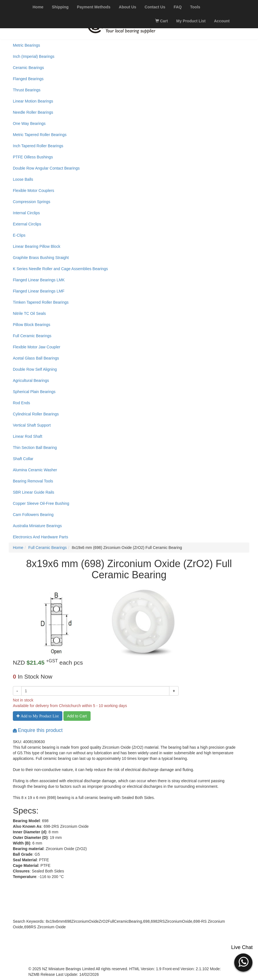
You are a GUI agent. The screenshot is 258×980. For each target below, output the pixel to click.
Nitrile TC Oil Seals (29, 313)
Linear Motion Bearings (33, 101)
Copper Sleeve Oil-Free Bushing (41, 503)
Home (18, 548)
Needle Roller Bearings (33, 112)
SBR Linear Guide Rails (34, 492)
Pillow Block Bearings (32, 325)
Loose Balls (23, 179)
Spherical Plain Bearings (34, 392)
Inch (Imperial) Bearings (34, 56)
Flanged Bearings (28, 79)
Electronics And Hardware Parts (41, 537)
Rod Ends (21, 403)
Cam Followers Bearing (33, 515)
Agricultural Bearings (31, 380)
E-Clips (19, 235)
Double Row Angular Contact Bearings (46, 168)
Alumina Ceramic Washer (35, 470)
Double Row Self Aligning (35, 369)
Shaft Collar (23, 459)
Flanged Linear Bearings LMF (39, 291)
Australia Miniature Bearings (37, 526)
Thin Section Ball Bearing (35, 448)
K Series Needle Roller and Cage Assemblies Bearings (60, 269)
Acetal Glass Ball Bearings (36, 358)
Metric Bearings (26, 45)
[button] (243, 962)
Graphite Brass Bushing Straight (41, 258)
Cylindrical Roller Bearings (36, 414)
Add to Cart (77, 716)
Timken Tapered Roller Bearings (41, 302)
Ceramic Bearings (28, 68)
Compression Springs (32, 202)
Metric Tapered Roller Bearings (40, 135)
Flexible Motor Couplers (34, 191)
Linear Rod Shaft (28, 436)
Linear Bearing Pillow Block (37, 246)
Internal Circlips (26, 213)
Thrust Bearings (27, 90)
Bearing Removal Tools (33, 481)
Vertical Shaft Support (32, 425)
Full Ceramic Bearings (32, 336)
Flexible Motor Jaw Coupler (37, 347)
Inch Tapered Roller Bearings (38, 146)
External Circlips (27, 224)
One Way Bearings (29, 123)
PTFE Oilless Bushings (33, 157)
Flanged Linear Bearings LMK (39, 280)
